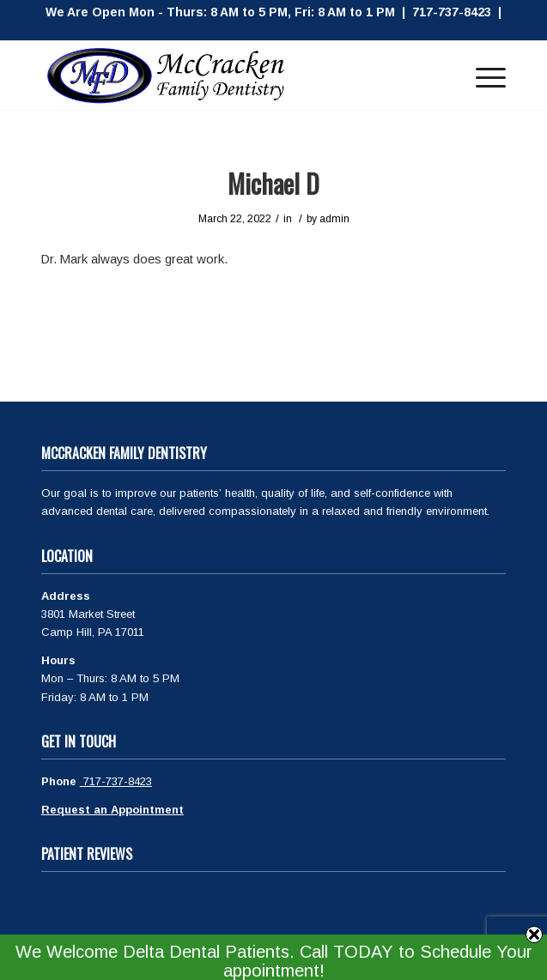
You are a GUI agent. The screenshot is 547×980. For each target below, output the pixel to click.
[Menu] (482, 76)
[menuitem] (482, 76)
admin (334, 219)
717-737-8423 (116, 781)
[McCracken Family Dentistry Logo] (227, 76)
